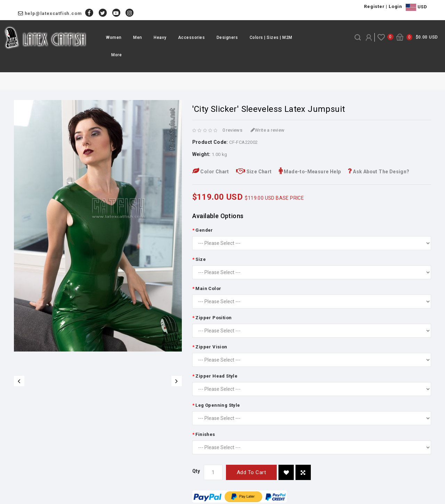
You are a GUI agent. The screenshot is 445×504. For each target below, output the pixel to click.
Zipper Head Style (216, 376)
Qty (196, 471)
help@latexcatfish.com (53, 13)
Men (138, 38)
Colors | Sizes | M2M (271, 38)
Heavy (160, 38)
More (116, 55)
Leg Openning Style (218, 405)
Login (395, 6)
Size (201, 259)
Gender (204, 230)
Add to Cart (252, 472)
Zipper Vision (211, 347)
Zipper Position (213, 318)
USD (416, 7)
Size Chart (254, 172)
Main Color (208, 288)
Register (374, 6)
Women (114, 38)
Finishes (205, 434)
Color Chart (211, 172)
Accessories (192, 38)
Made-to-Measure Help (310, 172)
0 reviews (233, 130)
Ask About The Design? (378, 172)
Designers (227, 38)
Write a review (268, 130)
